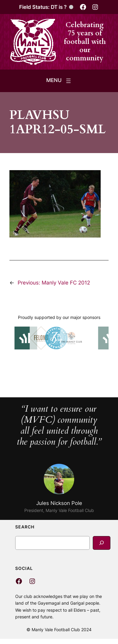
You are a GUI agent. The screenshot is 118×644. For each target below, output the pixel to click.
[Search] (102, 543)
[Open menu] (59, 81)
